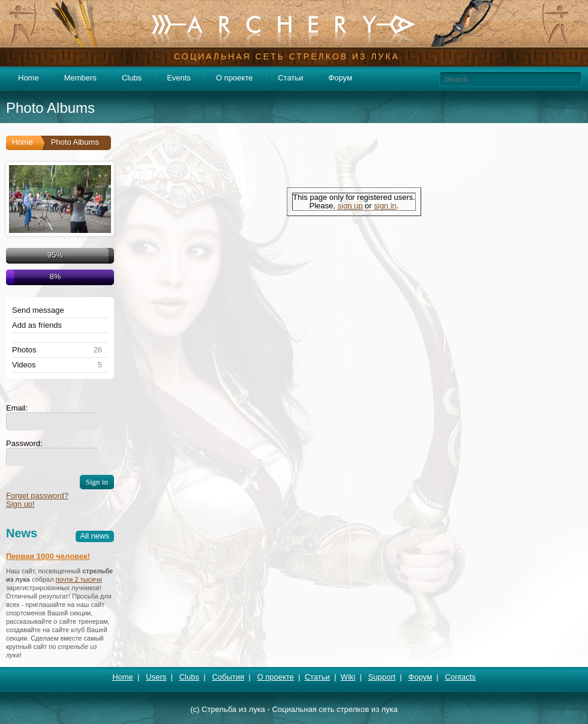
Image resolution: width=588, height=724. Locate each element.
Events (179, 78)
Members (80, 78)
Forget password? (37, 496)
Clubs (132, 78)
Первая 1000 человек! (48, 556)
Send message (38, 310)
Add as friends (37, 325)
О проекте (234, 78)
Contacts (460, 677)
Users (156, 677)
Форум (340, 78)
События (228, 677)
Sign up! (20, 504)
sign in (385, 206)
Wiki (348, 677)
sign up (350, 206)
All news (95, 536)
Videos (24, 365)
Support (382, 677)
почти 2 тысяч (77, 579)
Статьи (290, 78)
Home (28, 78)
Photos (24, 350)
